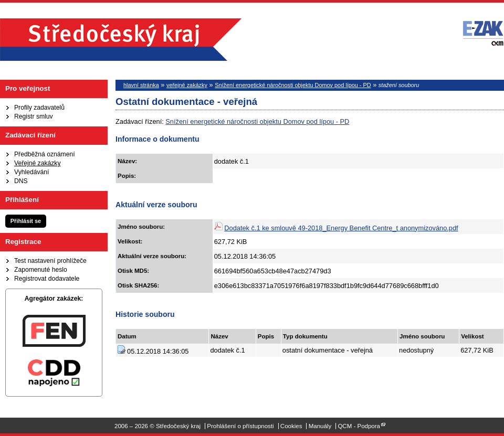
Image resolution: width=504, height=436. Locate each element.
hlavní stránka (141, 85)
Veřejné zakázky (38, 163)
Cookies (291, 426)
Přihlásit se (26, 221)
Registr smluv (34, 116)
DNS (21, 181)
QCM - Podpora (359, 426)
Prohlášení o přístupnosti (240, 426)
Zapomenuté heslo (41, 270)
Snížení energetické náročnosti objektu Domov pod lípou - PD (293, 85)
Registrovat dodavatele (47, 279)
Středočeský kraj (121, 40)
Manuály (320, 426)
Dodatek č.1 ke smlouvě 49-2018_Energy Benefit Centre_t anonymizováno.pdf (341, 228)
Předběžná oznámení (45, 154)
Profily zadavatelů (39, 108)
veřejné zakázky (187, 85)
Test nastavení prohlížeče (50, 261)
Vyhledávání (31, 172)
